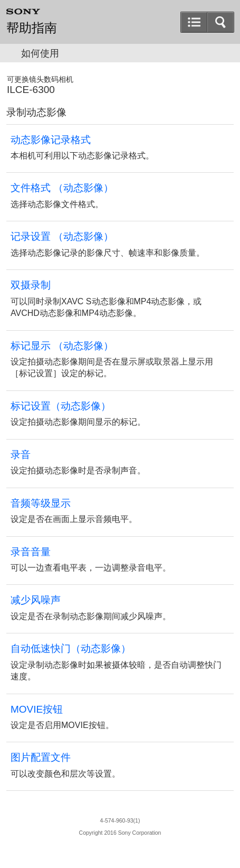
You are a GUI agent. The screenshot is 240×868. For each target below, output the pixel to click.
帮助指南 (32, 28)
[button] (220, 22)
